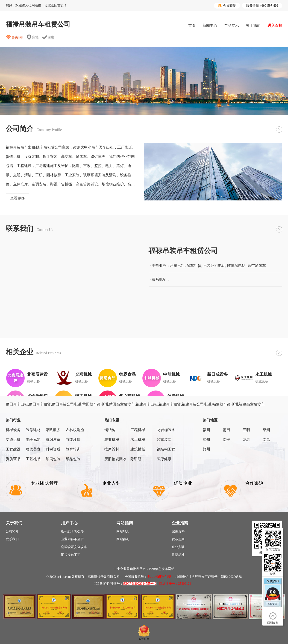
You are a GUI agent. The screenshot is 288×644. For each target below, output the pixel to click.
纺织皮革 (53, 440)
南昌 (266, 440)
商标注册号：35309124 (175, 584)
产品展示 (232, 25)
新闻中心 (210, 25)
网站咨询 (123, 539)
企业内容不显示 (72, 539)
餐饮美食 (33, 449)
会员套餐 (227, 6)
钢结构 (110, 430)
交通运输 (13, 440)
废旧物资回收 (115, 459)
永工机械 (264, 374)
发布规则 (178, 539)
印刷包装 (53, 459)
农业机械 (112, 440)
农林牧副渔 (75, 430)
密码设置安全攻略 (74, 547)
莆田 (226, 430)
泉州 (266, 430)
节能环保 (73, 440)
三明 (246, 430)
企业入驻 (178, 547)
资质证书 (13, 459)
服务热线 (262, 6)
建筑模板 (138, 449)
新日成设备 (217, 374)
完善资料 (178, 531)
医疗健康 (164, 459)
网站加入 (123, 531)
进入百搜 (275, 25)
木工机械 (138, 440)
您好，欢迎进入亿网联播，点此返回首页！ (36, 5)
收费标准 (178, 555)
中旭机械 (171, 374)
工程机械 (138, 430)
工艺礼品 (33, 459)
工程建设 (13, 449)
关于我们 (253, 25)
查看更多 (18, 198)
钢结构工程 (166, 449)
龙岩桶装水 (166, 430)
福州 (206, 430)
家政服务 (53, 430)
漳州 (206, 440)
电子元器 (33, 440)
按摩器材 (112, 449)
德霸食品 (127, 374)
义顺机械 (83, 374)
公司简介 (12, 531)
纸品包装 (73, 459)
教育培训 (73, 449)
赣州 (206, 449)
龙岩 (246, 440)
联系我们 (12, 539)
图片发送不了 (71, 555)
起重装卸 (164, 440)
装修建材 (33, 430)
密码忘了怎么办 (72, 531)
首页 (192, 25)
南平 (226, 440)
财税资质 (53, 449)
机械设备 (13, 430)
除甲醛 (136, 459)
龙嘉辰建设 (37, 374)
